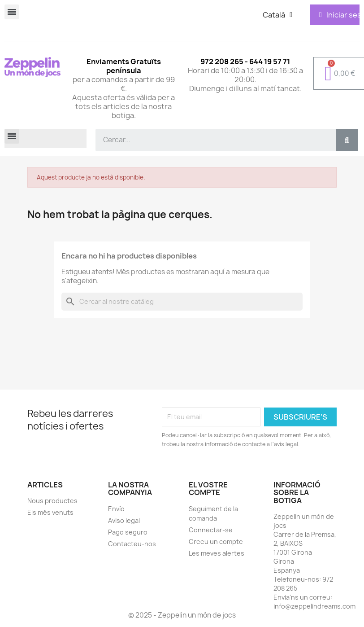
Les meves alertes (217, 553)
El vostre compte (208, 489)
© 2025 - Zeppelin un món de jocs (182, 615)
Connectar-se (211, 530)
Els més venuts (50, 512)
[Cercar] (182, 302)
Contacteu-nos (132, 544)
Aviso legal (124, 520)
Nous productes (52, 501)
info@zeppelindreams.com (314, 606)
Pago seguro (128, 532)
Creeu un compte (216, 541)
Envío (116, 509)
